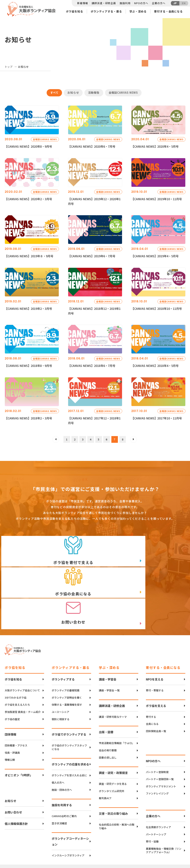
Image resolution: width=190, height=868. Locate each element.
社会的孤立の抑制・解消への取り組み (117, 787)
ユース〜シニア (60, 673)
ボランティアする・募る (106, 11)
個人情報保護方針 (16, 785)
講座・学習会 (108, 640)
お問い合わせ (13, 773)
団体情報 (10, 695)
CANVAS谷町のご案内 (64, 777)
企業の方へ (159, 3)
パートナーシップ (156, 795)
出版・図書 (106, 693)
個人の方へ (58, 744)
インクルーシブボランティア (68, 816)
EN (184, 3)
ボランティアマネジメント (161, 747)
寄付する (151, 678)
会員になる (152, 685)
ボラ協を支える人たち (17, 666)
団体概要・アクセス (16, 706)
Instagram (173, 853)
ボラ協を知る (74, 11)
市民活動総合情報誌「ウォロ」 (117, 704)
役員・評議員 (12, 714)
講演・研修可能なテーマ (113, 678)
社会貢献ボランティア (158, 788)
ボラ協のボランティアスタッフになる (69, 708)
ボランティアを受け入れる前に (69, 736)
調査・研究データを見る (113, 745)
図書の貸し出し (108, 718)
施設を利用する (62, 766)
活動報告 (94, 92)
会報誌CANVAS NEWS (123, 92)
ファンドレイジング (157, 754)
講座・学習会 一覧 (109, 651)
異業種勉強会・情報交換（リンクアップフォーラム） (164, 811)
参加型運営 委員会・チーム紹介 (23, 673)
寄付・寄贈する (155, 651)
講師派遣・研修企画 (104, 3)
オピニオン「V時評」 (19, 736)
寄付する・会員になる (168, 11)
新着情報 (83, 3)
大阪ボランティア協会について (22, 651)
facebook (173, 844)
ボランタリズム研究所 (112, 752)
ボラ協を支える (156, 667)
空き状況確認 (59, 784)
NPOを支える (155, 640)
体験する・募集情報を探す (67, 666)
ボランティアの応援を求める (70, 725)
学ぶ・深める (138, 11)
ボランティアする (63, 640)
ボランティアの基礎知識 (66, 651)
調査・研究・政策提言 (113, 734)
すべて (54, 92)
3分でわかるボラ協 (16, 659)
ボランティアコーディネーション (70, 802)
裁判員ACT (105, 759)
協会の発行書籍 (108, 711)
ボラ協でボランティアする (69, 695)
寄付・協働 (152, 803)
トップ (9, 67)
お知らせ (73, 92)
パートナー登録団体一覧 (160, 740)
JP (175, 3)
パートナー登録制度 (157, 733)
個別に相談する (61, 680)
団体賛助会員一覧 (156, 692)
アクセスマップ (103, 840)
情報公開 (10, 721)
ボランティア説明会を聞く (67, 659)
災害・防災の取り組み (113, 775)
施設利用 (125, 3)
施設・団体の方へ (62, 751)
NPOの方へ (141, 3)
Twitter (172, 835)
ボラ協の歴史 (12, 680)
